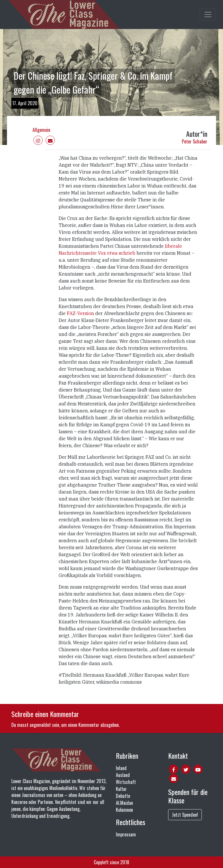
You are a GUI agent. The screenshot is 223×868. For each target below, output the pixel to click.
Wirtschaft (126, 782)
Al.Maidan (124, 803)
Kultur (121, 789)
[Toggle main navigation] (208, 14)
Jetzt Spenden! (185, 815)
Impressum (126, 834)
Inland (121, 768)
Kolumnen (124, 810)
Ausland (123, 775)
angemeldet (40, 725)
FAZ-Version (81, 313)
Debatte (123, 796)
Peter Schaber (195, 141)
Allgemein (41, 130)
